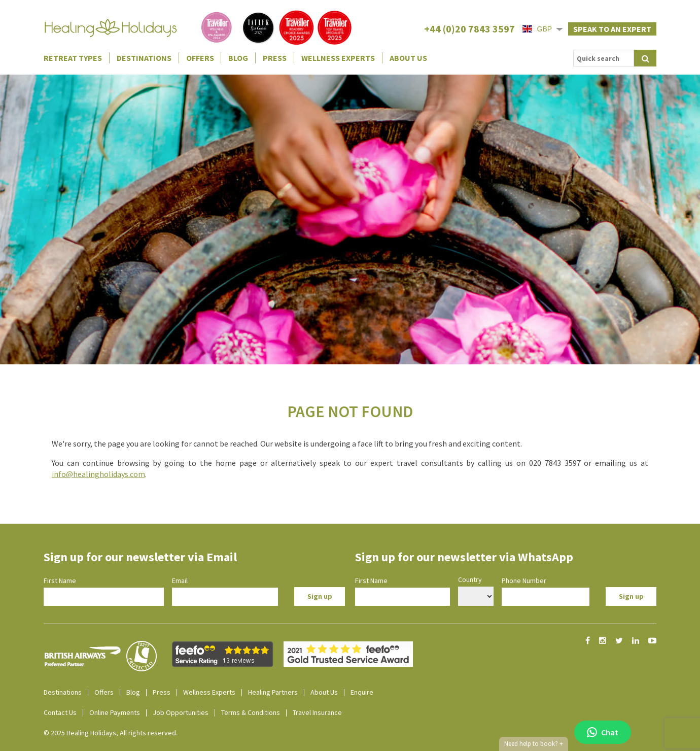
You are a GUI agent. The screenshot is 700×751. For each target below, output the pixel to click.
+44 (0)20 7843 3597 (469, 29)
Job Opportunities (181, 712)
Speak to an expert (612, 29)
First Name (60, 581)
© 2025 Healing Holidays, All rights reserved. (111, 733)
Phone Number (524, 581)
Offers (200, 58)
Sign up (320, 596)
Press (275, 58)
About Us (408, 58)
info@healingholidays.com (98, 474)
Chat (603, 732)
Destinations (144, 58)
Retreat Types (73, 58)
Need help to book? (534, 744)
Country (470, 579)
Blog (238, 58)
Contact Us (60, 712)
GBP (537, 29)
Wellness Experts (338, 58)
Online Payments (115, 712)
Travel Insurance (317, 712)
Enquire (362, 692)
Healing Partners (273, 692)
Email (180, 581)
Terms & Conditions (251, 712)
